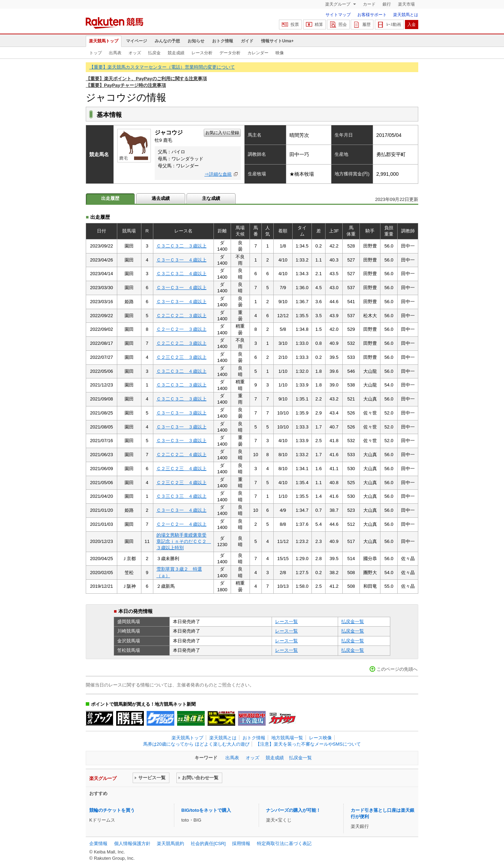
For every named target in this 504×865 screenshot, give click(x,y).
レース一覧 (286, 622)
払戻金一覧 (353, 622)
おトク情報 (223, 41)
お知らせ (196, 41)
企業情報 (98, 843)
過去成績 (161, 198)
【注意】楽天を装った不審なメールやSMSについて (308, 744)
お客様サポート (372, 15)
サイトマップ (338, 15)
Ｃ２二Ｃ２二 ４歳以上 (181, 455)
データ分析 (230, 53)
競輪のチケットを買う (112, 810)
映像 (280, 53)
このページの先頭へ (397, 669)
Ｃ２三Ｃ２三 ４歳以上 (181, 469)
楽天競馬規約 (170, 843)
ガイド (247, 41)
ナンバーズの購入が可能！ (293, 810)
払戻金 (154, 53)
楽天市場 (406, 4)
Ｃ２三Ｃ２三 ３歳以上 (181, 357)
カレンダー (258, 53)
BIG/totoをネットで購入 (206, 810)
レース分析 (202, 53)
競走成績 (176, 53)
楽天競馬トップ (104, 41)
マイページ (136, 41)
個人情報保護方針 (132, 843)
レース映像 (320, 738)
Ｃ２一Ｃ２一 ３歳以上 (181, 329)
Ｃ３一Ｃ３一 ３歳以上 (181, 413)
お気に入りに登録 (222, 133)
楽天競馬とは (406, 15)
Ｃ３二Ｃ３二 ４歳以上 (181, 274)
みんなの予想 (167, 41)
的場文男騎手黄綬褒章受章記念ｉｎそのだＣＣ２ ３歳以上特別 (184, 542)
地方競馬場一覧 (287, 738)
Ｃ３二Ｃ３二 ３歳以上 (181, 246)
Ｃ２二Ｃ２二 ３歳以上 (181, 316)
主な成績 (211, 198)
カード (369, 4)
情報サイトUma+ (277, 41)
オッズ (135, 53)
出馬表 (115, 53)
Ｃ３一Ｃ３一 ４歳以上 (181, 260)
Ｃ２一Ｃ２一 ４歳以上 (181, 524)
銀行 (387, 4)
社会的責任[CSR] (208, 843)
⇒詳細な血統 (218, 174)
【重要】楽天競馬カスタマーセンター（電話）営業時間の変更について (162, 67)
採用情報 (241, 843)
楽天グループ (338, 4)
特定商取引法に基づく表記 (284, 843)
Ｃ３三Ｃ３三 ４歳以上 (181, 496)
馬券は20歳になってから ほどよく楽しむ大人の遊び (196, 744)
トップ (96, 53)
